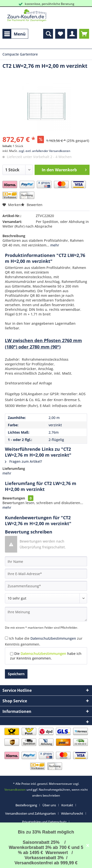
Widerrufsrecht (72, 813)
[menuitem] (15, 34)
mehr (54, 245)
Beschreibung (14, 236)
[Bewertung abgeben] (46, 598)
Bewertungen (14, 498)
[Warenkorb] (84, 34)
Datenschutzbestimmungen (53, 638)
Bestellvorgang (26, 805)
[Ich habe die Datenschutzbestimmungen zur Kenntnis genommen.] (7, 638)
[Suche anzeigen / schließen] (48, 34)
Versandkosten (15, 790)
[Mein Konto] (72, 34)
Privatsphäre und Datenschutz (44, 822)
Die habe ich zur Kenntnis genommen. (46, 656)
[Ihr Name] (46, 561)
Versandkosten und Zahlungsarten (30, 813)
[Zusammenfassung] (46, 586)
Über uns (49, 805)
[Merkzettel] (60, 34)
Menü (15, 33)
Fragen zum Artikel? (23, 461)
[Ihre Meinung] (46, 614)
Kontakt (67, 805)
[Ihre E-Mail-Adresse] (46, 574)
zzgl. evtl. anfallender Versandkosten (45, 151)
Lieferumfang (14, 469)
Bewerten (32, 205)
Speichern (16, 674)
